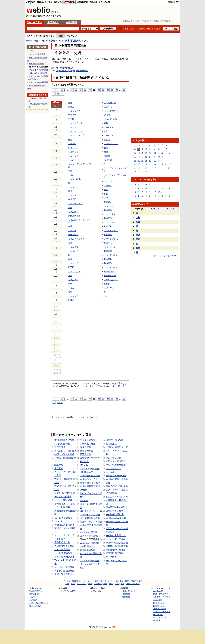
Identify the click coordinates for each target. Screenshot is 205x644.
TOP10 (139, 209)
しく (56, 134)
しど (56, 317)
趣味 (90, 584)
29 (85, 90)
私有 (106, 194)
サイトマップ (35, 606)
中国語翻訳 (72, 22)
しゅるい (72, 144)
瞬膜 (106, 152)
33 (103, 90)
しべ (56, 331)
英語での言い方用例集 (117, 486)
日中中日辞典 (69, 2)
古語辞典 (93, 2)
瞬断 (106, 123)
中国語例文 (53, 22)
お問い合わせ (97, 591)
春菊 (70, 243)
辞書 (28, 2)
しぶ (56, 327)
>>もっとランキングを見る (166, 256)
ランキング (72, 36)
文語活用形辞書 (62, 444)
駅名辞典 (84, 461)
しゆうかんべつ (111, 230)
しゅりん (72, 127)
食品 (111, 584)
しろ (56, 255)
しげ (56, 279)
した (56, 161)
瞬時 (70, 284)
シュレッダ (73, 148)
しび (56, 324)
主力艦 (71, 119)
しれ (56, 251)
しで (56, 314)
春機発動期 (73, 235)
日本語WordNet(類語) (116, 476)
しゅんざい (73, 280)
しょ (106, 296)
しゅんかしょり (75, 203)
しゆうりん (109, 288)
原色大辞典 (85, 447)
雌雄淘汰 (108, 243)
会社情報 (126, 594)
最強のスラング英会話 (91, 522)
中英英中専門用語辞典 (117, 546)
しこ (56, 140)
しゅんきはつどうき (77, 239)
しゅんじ (72, 288)
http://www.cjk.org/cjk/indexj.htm (72, 70)
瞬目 (106, 148)
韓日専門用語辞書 (115, 553)
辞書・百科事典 (133, 584)
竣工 (70, 255)
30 (90, 90)
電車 (97, 581)
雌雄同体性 (109, 271)
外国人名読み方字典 (64, 454)
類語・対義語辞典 (39, 2)
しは (56, 196)
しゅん (71, 187)
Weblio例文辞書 (62, 549)
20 (83, 417)
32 (99, 90)
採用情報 (126, 597)
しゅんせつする (111, 111)
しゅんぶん (109, 135)
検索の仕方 (34, 594)
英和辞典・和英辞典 (162, 597)
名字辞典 (59, 468)
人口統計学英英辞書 (64, 546)
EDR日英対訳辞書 (63, 518)
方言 (122, 584)
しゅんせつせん (111, 119)
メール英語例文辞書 (90, 518)
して (56, 172)
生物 (105, 584)
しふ (56, 203)
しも (56, 227)
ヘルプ (32, 597)
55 (124, 90)
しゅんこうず (74, 271)
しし (56, 147)
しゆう (107, 198)
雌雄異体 (108, 218)
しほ (56, 210)
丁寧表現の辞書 (88, 444)
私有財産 (108, 235)
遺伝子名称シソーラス (91, 511)
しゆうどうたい (111, 267)
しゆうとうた (110, 247)
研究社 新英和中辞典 (65, 493)
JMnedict (59, 521)
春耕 (70, 259)
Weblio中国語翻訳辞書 (117, 543)
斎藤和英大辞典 (62, 542)
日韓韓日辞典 (82, 2)
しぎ (56, 272)
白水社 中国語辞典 (89, 536)
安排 (138, 239)
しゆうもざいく (111, 280)
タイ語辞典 (158, 615)
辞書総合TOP (174, 2)
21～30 (171, 209)
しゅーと (108, 185)
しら (56, 241)
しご (56, 282)
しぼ (56, 334)
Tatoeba (84, 501)
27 (76, 90)
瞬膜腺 (107, 156)
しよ (56, 238)
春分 (106, 131)
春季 (70, 226)
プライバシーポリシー (39, 603)
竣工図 (71, 267)
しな (56, 179)
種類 (70, 139)
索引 (61, 36)
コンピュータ (87, 581)
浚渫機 (71, 300)
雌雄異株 (108, 210)
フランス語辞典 (160, 609)
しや (56, 231)
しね (56, 189)
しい (56, 113)
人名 (117, 584)
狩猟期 (71, 107)
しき (56, 130)
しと (56, 175)
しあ (56, 109)
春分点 (107, 139)
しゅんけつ (73, 251)
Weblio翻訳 (158, 600)
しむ (56, 220)
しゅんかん (73, 212)
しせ (56, 154)
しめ (56, 224)
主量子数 (72, 115)
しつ (56, 168)
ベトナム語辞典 (160, 617)
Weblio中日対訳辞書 (65, 557)
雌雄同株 (108, 251)
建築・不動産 (131, 581)
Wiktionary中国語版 (115, 550)
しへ (56, 206)
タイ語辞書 (111, 557)
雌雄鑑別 (108, 226)
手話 (70, 171)
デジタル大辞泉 (88, 440)
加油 (138, 222)
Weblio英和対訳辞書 (116, 535)
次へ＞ (60, 94)
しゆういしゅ (110, 214)
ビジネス (66, 581)
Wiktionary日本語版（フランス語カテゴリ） (90, 564)
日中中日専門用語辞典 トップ (41, 36)
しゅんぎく (73, 247)
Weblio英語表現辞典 (116, 518)
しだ (56, 303)
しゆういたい (110, 222)
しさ (56, 144)
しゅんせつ (73, 296)
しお (56, 123)
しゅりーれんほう (76, 135)
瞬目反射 (108, 160)
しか (56, 127)
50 (97, 417)
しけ (56, 137)
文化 (67, 584)
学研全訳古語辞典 (63, 574)
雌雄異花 (108, 202)
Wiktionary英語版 (89, 532)
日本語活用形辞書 (115, 440)
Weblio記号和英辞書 (65, 525)
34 (108, 90)
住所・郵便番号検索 (116, 465)
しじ (56, 289)
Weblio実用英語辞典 (90, 486)
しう (56, 116)
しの (56, 192)
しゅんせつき (110, 103)
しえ (56, 120)
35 (112, 90)
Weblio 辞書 (32, 41)
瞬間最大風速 (74, 216)
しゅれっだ (73, 152)
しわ (56, 258)
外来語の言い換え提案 (65, 451)
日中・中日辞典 (34, 22)
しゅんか (72, 195)
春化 (70, 191)
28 (81, 90)
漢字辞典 (110, 472)
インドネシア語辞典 (162, 612)
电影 (138, 217)
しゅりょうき (74, 111)
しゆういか (109, 206)
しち (56, 165)
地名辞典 (59, 465)
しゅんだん (109, 127)
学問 (140, 581)
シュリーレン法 (75, 131)
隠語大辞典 (85, 454)
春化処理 (72, 199)
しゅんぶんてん (111, 144)
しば (56, 320)
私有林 (107, 284)
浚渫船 (107, 115)
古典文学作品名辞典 (90, 458)
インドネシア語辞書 (64, 567)
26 (72, 90)
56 (54, 94)
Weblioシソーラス (89, 479)
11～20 (155, 209)
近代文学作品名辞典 (116, 461)
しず (56, 293)
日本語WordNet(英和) (116, 507)
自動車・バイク (107, 581)
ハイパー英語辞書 (63, 500)
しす (56, 151)
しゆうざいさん (111, 239)
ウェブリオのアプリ (69, 591)
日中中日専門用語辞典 (70, 41)
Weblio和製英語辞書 (90, 515)
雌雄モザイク (110, 276)
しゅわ (71, 175)
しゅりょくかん (75, 123)
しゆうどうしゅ (111, 255)
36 (117, 90)
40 (92, 417)
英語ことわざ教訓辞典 (117, 497)
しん (56, 265)
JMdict (83, 490)
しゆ (56, 234)
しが (56, 269)
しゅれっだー (74, 160)
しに (56, 182)
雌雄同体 (108, 263)
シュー (107, 164)
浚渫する (108, 107)
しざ (56, 286)
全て (31, 51)
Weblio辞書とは (36, 591)
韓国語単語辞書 (88, 550)
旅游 (138, 235)
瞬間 (70, 208)
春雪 (70, 292)
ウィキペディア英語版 (117, 539)
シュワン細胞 (74, 179)
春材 (70, 276)
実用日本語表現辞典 (64, 440)
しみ (56, 217)
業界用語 (76, 581)
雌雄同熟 (108, 259)
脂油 (106, 190)
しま (56, 213)
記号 (160, 192)
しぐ (56, 276)
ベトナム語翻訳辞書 (64, 571)
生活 (73, 584)
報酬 (138, 248)
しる (56, 248)
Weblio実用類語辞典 (90, 476)
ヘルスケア (82, 584)
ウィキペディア (113, 468)
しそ (56, 158)
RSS (114, 627)
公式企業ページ (129, 591)
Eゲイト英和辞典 (63, 497)
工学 (121, 581)
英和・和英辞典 (55, 2)
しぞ (56, 300)
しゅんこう (73, 263)
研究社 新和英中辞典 (90, 483)
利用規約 (33, 600)
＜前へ (55, 90)
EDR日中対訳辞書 (63, 553)
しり (56, 244)
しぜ (56, 296)
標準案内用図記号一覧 (117, 447)
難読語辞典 (60, 447)
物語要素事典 (87, 451)
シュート (108, 181)
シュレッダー (74, 156)
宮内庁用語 (111, 444)
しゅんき (72, 230)
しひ (56, 199)
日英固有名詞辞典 (115, 511)
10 (79, 417)
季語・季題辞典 (113, 458)
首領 (70, 103)
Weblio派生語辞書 (115, 514)
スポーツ (98, 584)
